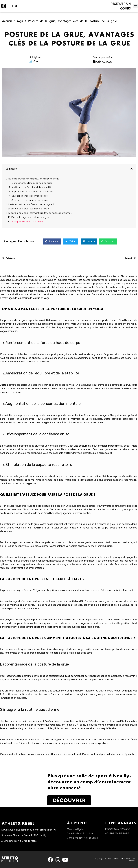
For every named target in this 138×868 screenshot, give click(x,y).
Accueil (7, 21)
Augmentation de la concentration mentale (32, 192)
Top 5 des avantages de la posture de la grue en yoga (33, 179)
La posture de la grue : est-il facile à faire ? (28, 209)
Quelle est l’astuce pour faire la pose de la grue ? (31, 204)
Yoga (20, 21)
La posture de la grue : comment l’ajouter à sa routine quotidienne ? (40, 213)
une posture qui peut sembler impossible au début (102, 446)
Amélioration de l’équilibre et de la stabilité (31, 187)
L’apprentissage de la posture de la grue (30, 217)
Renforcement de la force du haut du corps (32, 183)
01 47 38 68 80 (9, 846)
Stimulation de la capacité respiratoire (30, 200)
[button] (136, 6)
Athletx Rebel (18, 823)
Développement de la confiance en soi (30, 196)
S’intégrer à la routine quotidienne (28, 222)
